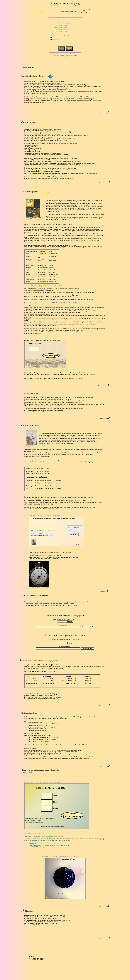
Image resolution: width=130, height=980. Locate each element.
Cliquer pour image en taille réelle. (39, 587)
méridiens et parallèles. (67, 902)
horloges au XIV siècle (49, 750)
